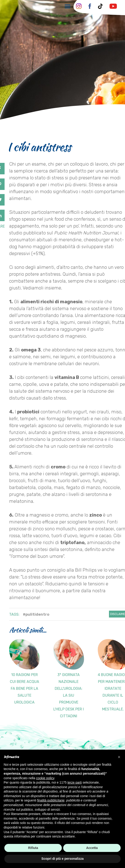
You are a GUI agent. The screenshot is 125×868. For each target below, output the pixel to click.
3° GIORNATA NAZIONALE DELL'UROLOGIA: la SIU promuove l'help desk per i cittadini (69, 695)
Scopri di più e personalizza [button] (62, 859)
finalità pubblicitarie (51, 800)
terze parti (75, 782)
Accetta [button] (92, 848)
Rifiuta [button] (33, 848)
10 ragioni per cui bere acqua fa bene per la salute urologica (24, 689)
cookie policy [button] (45, 778)
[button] (119, 757)
